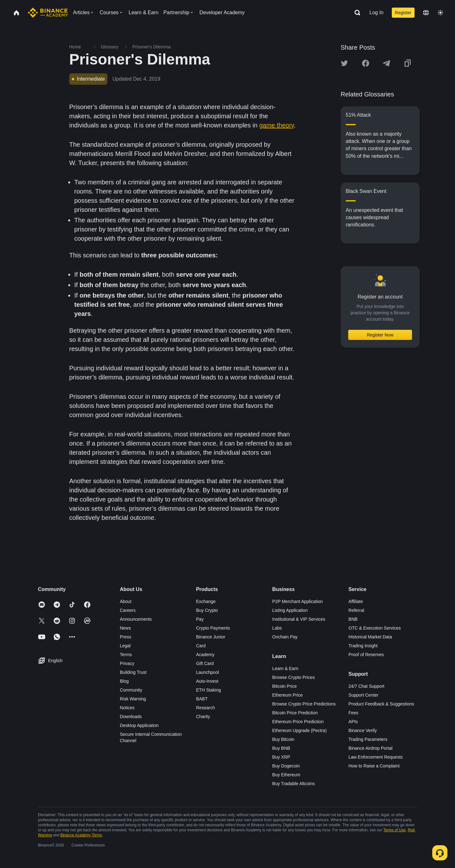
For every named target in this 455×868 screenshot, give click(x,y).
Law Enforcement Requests (376, 757)
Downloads (131, 717)
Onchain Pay (285, 637)
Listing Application (290, 610)
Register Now (380, 335)
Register (403, 13)
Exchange (206, 601)
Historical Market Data (370, 637)
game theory (276, 125)
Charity (203, 717)
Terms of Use (394, 830)
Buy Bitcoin (283, 739)
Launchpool (207, 672)
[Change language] (426, 13)
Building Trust (133, 672)
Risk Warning (133, 699)
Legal (125, 646)
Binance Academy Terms (81, 835)
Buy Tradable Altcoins (294, 784)
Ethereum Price (288, 695)
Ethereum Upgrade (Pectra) (300, 730)
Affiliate (356, 601)
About (126, 601)
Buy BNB (281, 748)
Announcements (136, 619)
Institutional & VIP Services (299, 619)
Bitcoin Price (285, 686)
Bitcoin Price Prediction (295, 713)
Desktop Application (139, 725)
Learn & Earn (285, 668)
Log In (376, 12)
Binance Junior (211, 637)
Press (125, 637)
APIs (353, 722)
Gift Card (205, 663)
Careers (128, 610)
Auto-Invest (207, 681)
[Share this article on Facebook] (366, 63)
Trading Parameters (368, 739)
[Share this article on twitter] (344, 63)
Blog (124, 681)
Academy (205, 655)
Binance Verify (363, 730)
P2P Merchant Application (298, 601)
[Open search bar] (355, 13)
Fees (353, 713)
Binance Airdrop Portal (370, 748)
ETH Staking (208, 690)
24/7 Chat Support (367, 686)
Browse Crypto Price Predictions (304, 704)
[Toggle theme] (440, 13)
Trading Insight (363, 646)
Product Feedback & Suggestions (381, 704)
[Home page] (48, 13)
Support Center (364, 695)
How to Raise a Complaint (374, 766)
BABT (202, 699)
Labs (277, 628)
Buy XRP (281, 757)
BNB (353, 619)
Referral (356, 610)
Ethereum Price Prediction (298, 722)
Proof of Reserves (366, 655)
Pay (200, 619)
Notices (127, 708)
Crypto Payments (213, 628)
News (125, 628)
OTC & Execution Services (375, 628)
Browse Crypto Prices (294, 677)
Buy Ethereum (286, 775)
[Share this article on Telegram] (386, 63)
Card (201, 646)
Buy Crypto (207, 610)
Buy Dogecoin (286, 766)
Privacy (127, 663)
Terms (126, 655)
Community (131, 690)
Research (205, 708)
